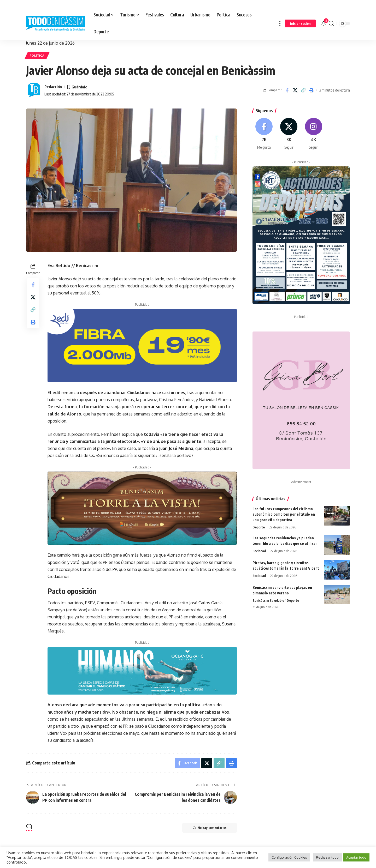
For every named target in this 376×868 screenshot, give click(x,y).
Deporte (259, 527)
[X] (289, 134)
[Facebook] (264, 134)
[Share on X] (295, 90)
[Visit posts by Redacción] (34, 90)
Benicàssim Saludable (268, 600)
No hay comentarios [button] (210, 828)
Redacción (53, 87)
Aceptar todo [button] (356, 857)
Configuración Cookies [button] (289, 857)
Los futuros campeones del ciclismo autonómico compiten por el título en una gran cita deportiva (284, 514)
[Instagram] (314, 134)
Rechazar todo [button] (327, 857)
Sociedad (259, 551)
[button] (280, 23)
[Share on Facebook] (287, 90)
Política (37, 55)
